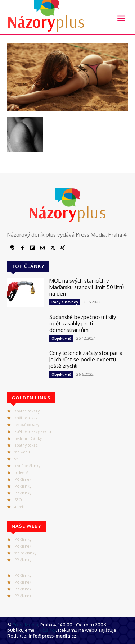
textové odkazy (27, 425)
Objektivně (61, 338)
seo (17, 459)
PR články (23, 486)
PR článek (23, 479)
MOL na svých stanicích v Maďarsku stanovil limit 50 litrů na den (87, 287)
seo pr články (25, 553)
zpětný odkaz (26, 418)
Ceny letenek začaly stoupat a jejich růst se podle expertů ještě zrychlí (86, 359)
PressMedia (25, 625)
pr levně (21, 472)
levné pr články (27, 466)
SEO (18, 500)
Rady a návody (65, 302)
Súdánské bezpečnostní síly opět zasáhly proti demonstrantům (83, 323)
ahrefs (19, 507)
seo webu (22, 452)
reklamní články (28, 438)
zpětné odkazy (27, 411)
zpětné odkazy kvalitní (34, 431)
